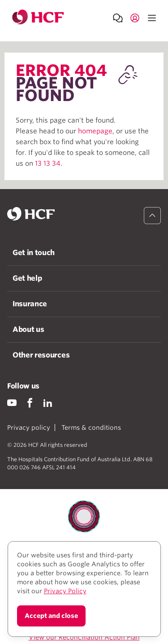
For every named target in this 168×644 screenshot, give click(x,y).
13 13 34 (48, 163)
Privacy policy (29, 428)
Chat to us (118, 18)
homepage (95, 131)
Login (135, 18)
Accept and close (51, 616)
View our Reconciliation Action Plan (84, 637)
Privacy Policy (65, 591)
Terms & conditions (91, 428)
